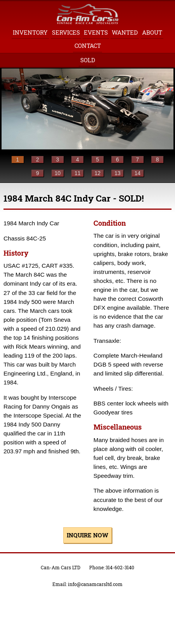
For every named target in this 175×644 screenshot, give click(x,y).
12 (97, 173)
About (152, 32)
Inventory (30, 32)
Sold (88, 60)
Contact (88, 46)
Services (66, 32)
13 (118, 173)
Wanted (125, 32)
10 (57, 173)
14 (137, 173)
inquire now (87, 535)
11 (78, 173)
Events (96, 32)
